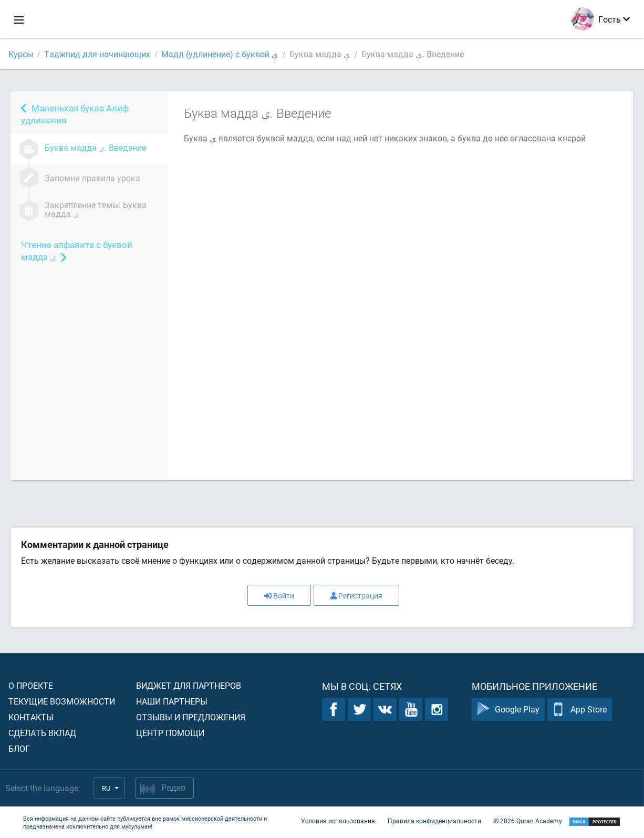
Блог (19, 748)
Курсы (21, 54)
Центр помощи (170, 733)
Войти (279, 596)
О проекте (31, 685)
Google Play (508, 709)
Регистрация (356, 596)
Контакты (31, 717)
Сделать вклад (42, 733)
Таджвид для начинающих (97, 54)
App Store (580, 709)
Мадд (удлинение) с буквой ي (220, 54)
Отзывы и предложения (191, 717)
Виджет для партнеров (189, 685)
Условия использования (338, 821)
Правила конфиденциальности (434, 821)
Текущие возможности (62, 701)
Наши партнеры (172, 701)
